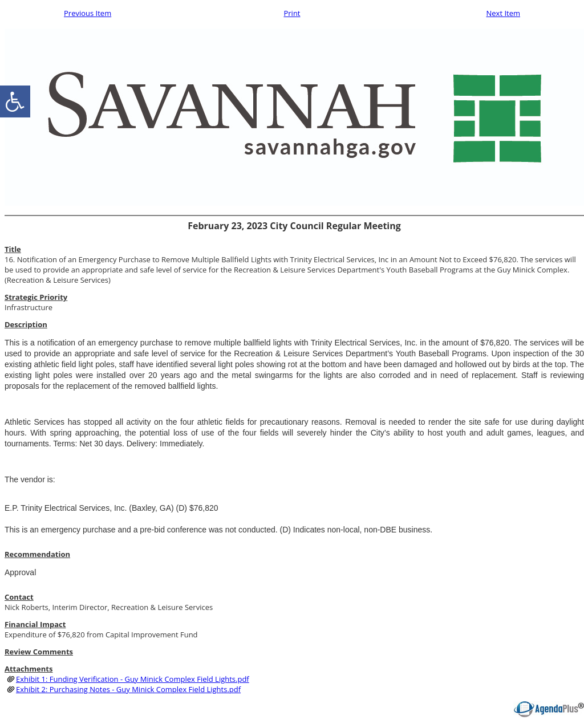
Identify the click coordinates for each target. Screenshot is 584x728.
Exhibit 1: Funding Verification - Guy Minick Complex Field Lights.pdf (133, 679)
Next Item (503, 13)
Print (292, 13)
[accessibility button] (15, 101)
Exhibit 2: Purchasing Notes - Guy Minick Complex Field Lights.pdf (128, 689)
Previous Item (88, 13)
